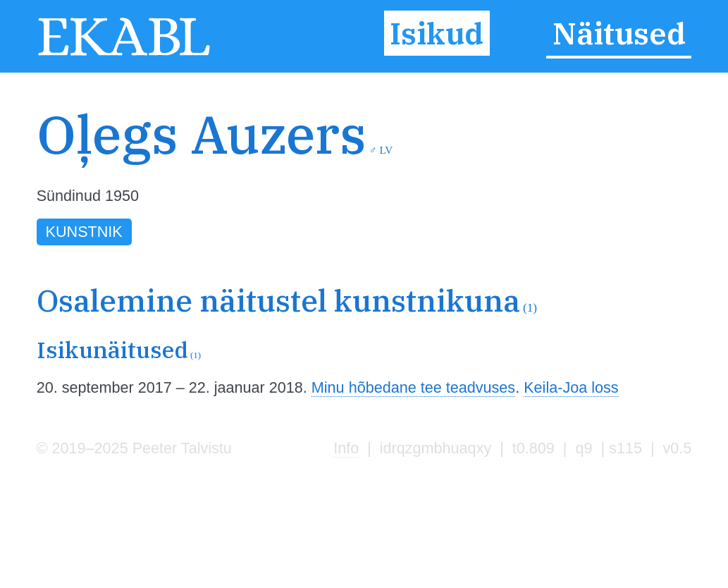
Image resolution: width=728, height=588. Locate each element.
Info (346, 448)
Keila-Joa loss (571, 387)
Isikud (437, 33)
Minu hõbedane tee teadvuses (413, 387)
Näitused (619, 33)
